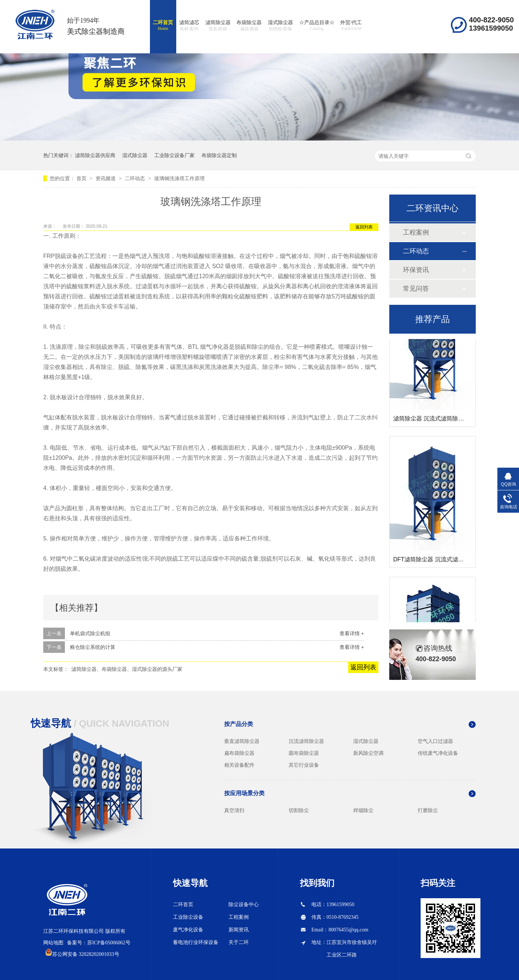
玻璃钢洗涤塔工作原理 (179, 178)
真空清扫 (234, 810)
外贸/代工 (351, 26)
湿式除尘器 (280, 26)
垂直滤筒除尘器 (242, 741)
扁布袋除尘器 (239, 753)
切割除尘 (299, 810)
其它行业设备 (304, 765)
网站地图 (53, 943)
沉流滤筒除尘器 (306, 741)
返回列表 (364, 227)
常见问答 (416, 289)
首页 (82, 178)
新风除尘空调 (368, 753)
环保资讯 (416, 270)
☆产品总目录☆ (317, 26)
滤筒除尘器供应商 (95, 155)
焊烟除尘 (363, 810)
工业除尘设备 (188, 917)
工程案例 (416, 232)
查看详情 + (352, 633)
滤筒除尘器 (218, 26)
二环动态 (136, 178)
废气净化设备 (188, 930)
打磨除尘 (428, 810)
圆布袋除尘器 (304, 753)
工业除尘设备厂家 (174, 155)
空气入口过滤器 (435, 741)
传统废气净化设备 (438, 753)
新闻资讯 (239, 930)
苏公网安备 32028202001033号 (86, 954)
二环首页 (163, 26)
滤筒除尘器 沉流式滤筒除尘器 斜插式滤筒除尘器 (455, 420)
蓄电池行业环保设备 (196, 942)
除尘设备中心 (244, 905)
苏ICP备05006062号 (109, 943)
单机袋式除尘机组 (90, 633)
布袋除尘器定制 (219, 155)
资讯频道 (106, 178)
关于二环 (239, 942)
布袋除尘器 (249, 26)
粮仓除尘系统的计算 (93, 647)
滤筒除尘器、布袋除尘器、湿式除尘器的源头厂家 (127, 669)
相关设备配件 (239, 765)
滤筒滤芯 (189, 26)
